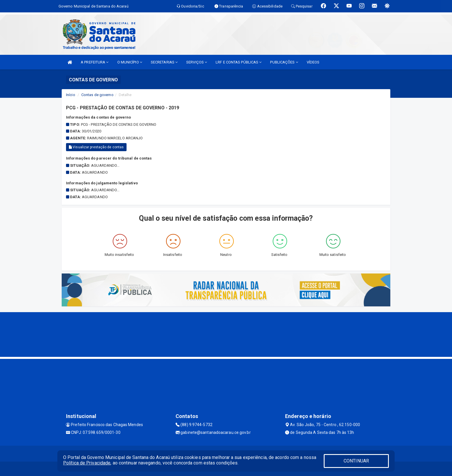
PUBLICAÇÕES (284, 62)
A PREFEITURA (95, 62)
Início (71, 95)
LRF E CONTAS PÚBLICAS (239, 62)
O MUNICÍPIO (130, 62)
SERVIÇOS (197, 62)
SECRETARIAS (164, 62)
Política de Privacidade (87, 463)
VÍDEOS (313, 62)
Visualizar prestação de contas (96, 147)
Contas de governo (97, 95)
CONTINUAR (356, 461)
